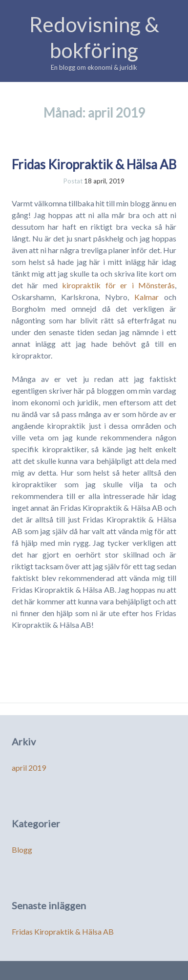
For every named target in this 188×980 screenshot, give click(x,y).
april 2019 (29, 768)
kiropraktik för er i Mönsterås (118, 285)
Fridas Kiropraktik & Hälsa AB (94, 164)
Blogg (22, 850)
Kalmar (146, 297)
